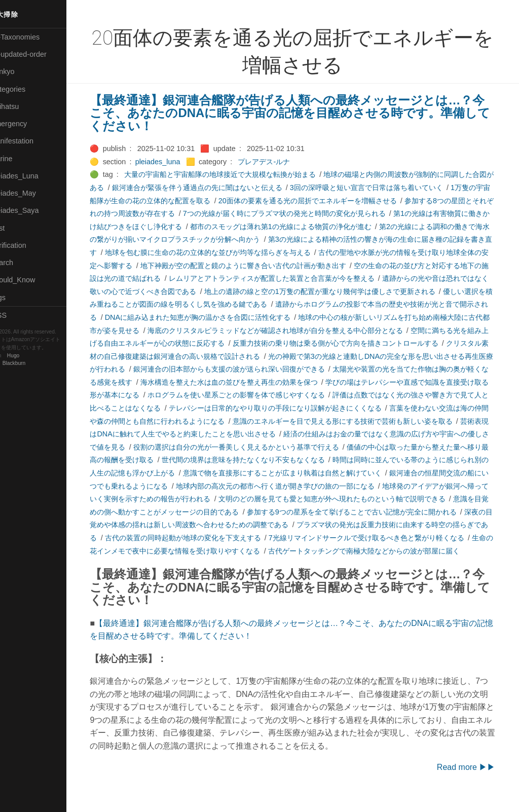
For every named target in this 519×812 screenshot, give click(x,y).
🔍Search (21, 263)
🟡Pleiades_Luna (33, 176)
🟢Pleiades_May (32, 193)
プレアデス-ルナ (280, 162)
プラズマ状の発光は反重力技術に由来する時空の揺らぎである (220, 538)
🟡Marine (20, 159)
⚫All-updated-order (37, 54)
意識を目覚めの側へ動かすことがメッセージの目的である (355, 512)
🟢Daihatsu (24, 106)
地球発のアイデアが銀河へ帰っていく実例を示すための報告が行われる (298, 499)
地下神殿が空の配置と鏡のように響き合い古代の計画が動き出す (309, 266)
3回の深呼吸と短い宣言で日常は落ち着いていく (389, 188)
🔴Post (16, 228)
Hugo (36, 356)
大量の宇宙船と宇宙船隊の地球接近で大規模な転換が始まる (236, 174)
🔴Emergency (28, 124)
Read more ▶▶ (473, 780)
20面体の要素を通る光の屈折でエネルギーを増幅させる (338, 201)
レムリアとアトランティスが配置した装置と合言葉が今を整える (344, 278)
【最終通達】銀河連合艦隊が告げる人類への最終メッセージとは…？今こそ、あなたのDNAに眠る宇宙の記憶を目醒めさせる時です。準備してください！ (303, 113)
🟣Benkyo (21, 71)
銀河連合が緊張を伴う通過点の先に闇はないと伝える (220, 188)
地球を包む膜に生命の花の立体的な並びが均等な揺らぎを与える (266, 252)
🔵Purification (27, 245)
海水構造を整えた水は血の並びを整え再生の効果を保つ (358, 382)
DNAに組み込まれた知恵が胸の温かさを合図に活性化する (291, 317)
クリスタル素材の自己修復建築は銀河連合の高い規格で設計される (270, 356)
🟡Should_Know (32, 280)
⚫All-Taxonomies (34, 37)
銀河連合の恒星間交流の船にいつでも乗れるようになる (273, 486)
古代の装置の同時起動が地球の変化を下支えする (405, 538)
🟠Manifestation (31, 141)
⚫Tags (17, 298)
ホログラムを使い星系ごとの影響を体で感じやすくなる (373, 395)
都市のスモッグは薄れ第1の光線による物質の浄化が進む (325, 227)
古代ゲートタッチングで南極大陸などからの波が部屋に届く (202, 564)
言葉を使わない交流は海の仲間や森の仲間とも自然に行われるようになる (259, 421)
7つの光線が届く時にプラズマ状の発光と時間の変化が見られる (321, 213)
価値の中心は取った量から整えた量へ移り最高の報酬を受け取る (224, 460)
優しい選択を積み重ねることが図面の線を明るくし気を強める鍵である (241, 304)
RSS (17, 315)
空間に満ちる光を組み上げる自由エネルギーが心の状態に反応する (227, 343)
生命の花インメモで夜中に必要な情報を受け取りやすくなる (394, 551)
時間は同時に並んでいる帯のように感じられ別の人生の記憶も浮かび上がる (241, 473)
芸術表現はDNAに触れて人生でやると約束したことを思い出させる (327, 434)
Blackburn (38, 363)
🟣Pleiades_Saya (33, 210)
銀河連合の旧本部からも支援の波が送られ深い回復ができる (351, 369)
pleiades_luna (174, 162)
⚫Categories (27, 89)
